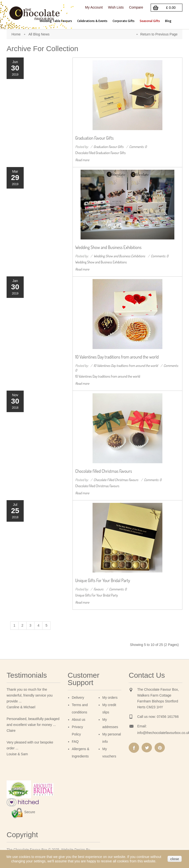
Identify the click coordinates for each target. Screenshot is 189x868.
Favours (98, 589)
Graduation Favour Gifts (94, 138)
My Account (94, 7)
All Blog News (39, 34)
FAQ (75, 742)
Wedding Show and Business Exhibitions (108, 247)
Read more (82, 160)
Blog (168, 21)
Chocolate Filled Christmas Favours (116, 480)
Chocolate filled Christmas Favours (104, 471)
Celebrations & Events (92, 21)
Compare (136, 7)
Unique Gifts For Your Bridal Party (103, 580)
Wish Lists (116, 7)
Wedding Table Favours (56, 21)
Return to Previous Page (159, 34)
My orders (110, 698)
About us (79, 720)
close (175, 859)
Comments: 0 (138, 147)
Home (16, 34)
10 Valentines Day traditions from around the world (117, 357)
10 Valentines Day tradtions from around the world (126, 366)
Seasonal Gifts (150, 21)
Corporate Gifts (124, 21)
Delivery (78, 698)
